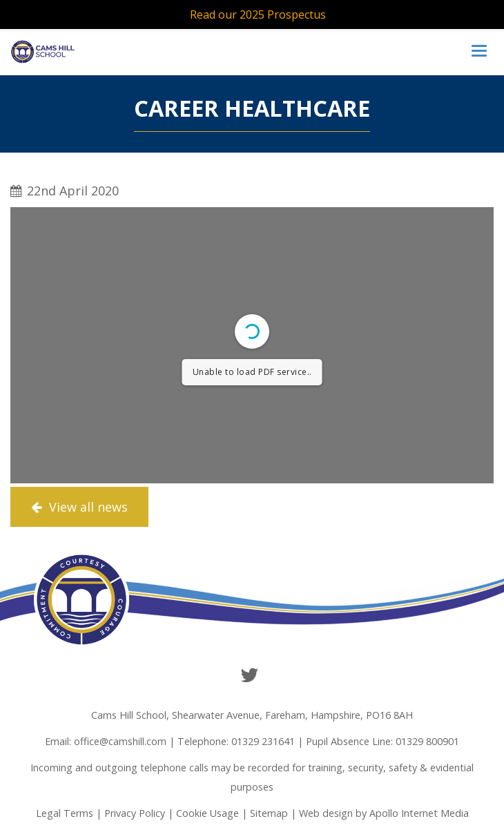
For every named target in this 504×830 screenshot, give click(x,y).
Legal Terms (65, 813)
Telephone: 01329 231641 (236, 741)
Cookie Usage (207, 813)
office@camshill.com (120, 741)
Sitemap (269, 813)
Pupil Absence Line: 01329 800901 (382, 741)
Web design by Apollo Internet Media (384, 813)
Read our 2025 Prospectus (258, 15)
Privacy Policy (135, 813)
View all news (79, 507)
